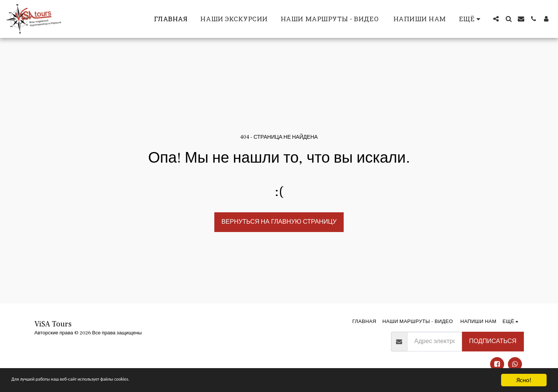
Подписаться (493, 341)
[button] (496, 19)
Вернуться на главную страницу (279, 222)
